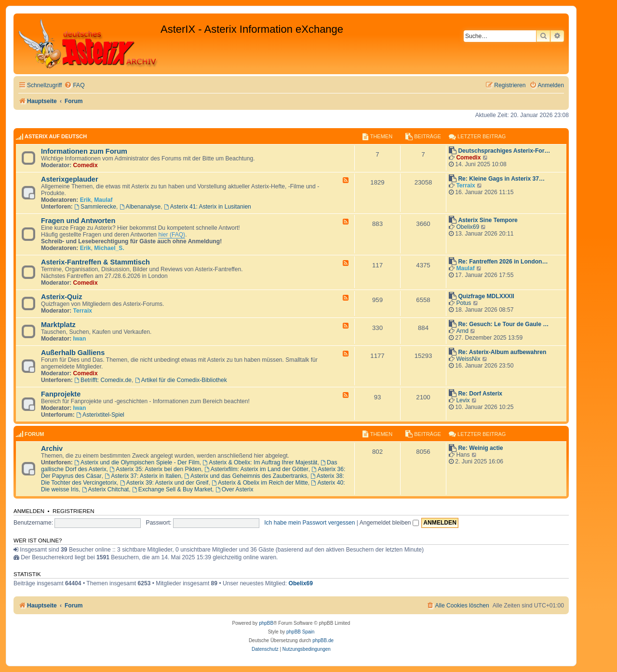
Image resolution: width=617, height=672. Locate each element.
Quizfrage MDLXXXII (486, 296)
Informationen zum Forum (84, 151)
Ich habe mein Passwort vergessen (309, 523)
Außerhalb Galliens (73, 353)
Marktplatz (58, 325)
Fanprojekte (61, 394)
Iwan (80, 339)
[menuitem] (74, 86)
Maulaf (103, 200)
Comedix (86, 165)
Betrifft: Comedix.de (103, 380)
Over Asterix (235, 489)
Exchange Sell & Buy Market (172, 489)
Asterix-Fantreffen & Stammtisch (95, 262)
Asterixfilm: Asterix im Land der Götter (256, 469)
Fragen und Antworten (78, 221)
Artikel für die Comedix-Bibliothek (181, 380)
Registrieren (74, 511)
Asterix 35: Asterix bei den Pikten (156, 469)
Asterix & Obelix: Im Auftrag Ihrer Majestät (260, 462)
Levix (463, 400)
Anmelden (29, 511)
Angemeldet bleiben (389, 523)
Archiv (52, 448)
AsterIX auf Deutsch (56, 136)
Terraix (465, 185)
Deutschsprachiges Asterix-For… (504, 151)
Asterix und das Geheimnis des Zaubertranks (246, 476)
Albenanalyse (140, 207)
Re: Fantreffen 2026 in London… (503, 262)
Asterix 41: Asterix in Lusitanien (208, 207)
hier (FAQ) (172, 235)
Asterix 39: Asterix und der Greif (164, 483)
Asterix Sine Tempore (488, 220)
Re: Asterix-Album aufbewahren (502, 352)
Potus (463, 303)
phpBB (266, 623)
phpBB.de (323, 640)
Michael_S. (109, 248)
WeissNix (468, 359)
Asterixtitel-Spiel (100, 415)
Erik (86, 200)
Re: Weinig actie (480, 448)
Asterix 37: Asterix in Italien (143, 476)
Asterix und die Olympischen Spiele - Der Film (137, 462)
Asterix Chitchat (106, 489)
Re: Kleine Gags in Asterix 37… (501, 179)
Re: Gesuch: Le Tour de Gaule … (503, 324)
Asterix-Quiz (62, 297)
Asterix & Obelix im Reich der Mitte (260, 483)
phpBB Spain (300, 632)
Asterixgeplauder (70, 179)
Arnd (462, 331)
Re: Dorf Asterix (480, 394)
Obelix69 (468, 227)
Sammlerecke (95, 207)
